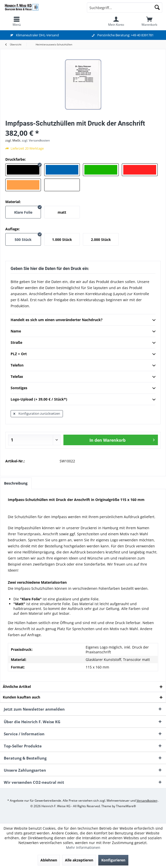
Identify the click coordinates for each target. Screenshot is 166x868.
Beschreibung (16, 483)
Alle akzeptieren (79, 860)
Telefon (83, 366)
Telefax (83, 377)
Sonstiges (83, 388)
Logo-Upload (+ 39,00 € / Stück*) (83, 400)
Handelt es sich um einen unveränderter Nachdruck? (83, 320)
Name (83, 331)
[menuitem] (17, 21)
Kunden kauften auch (21, 697)
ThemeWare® (126, 806)
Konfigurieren (113, 860)
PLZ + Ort (83, 354)
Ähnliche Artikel (17, 687)
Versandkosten (147, 801)
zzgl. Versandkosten (36, 140)
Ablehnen (49, 860)
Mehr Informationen (83, 847)
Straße (83, 343)
